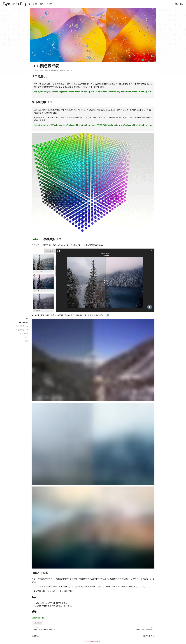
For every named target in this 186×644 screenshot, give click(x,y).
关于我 (49, 4)
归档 (35, 4)
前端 (46, 71)
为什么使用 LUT (22, 326)
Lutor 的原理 (23, 334)
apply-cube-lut (38, 598)
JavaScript (38, 603)
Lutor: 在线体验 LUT (21, 330)
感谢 (26, 341)
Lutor (35, 220)
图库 (42, 4)
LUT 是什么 (24, 322)
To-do (26, 337)
